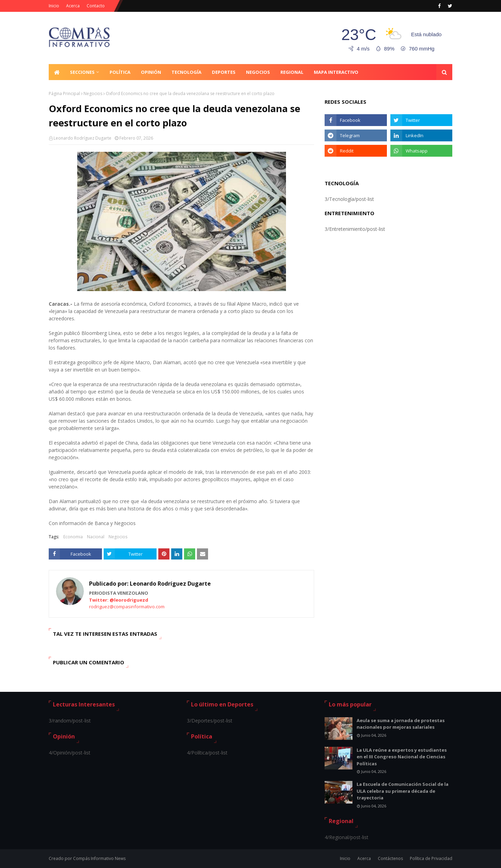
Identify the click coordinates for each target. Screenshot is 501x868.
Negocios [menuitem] (258, 72)
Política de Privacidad (431, 858)
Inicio (54, 6)
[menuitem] (57, 72)
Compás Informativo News (99, 858)
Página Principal (64, 93)
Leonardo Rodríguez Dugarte (82, 138)
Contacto (96, 6)
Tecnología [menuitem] (186, 72)
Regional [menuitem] (292, 72)
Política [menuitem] (120, 72)
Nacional (96, 537)
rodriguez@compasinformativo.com (127, 607)
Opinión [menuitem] (151, 72)
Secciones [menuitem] (82, 72)
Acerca (73, 6)
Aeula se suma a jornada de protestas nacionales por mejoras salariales (401, 724)
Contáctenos (390, 858)
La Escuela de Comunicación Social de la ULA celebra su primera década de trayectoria (403, 791)
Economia (73, 537)
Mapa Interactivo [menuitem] (336, 72)
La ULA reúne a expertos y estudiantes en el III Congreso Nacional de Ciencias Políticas (402, 757)
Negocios (93, 93)
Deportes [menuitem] (224, 72)
